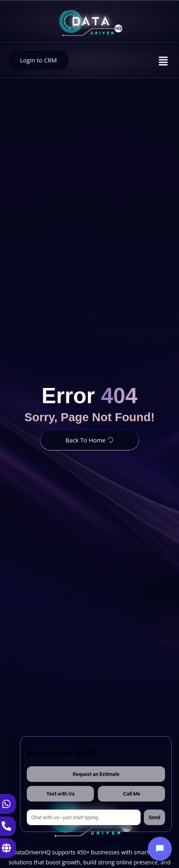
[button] (163, 61)
